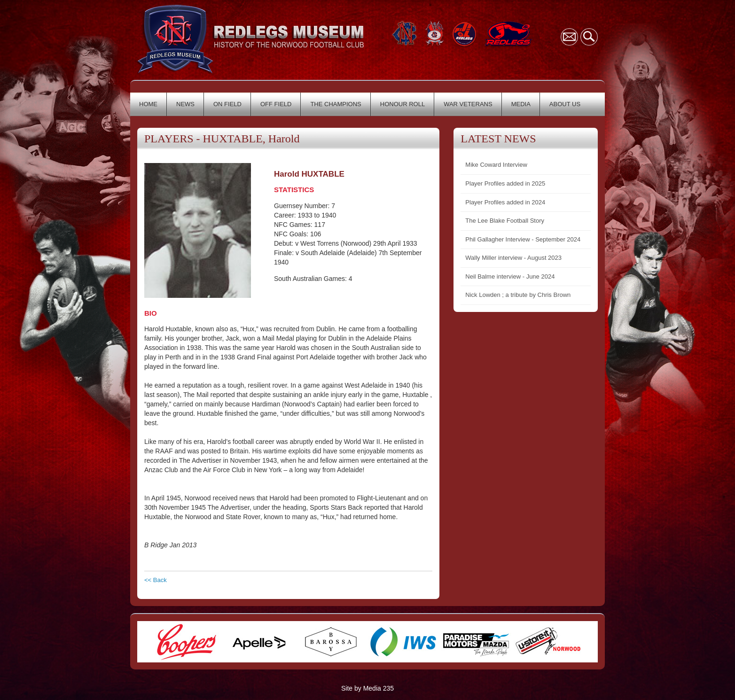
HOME (148, 104)
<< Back (156, 580)
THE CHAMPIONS (336, 104)
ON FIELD (227, 104)
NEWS (185, 104)
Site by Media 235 (367, 688)
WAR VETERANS (468, 104)
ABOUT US (565, 104)
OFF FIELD (276, 104)
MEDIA (521, 104)
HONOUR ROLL (403, 104)
